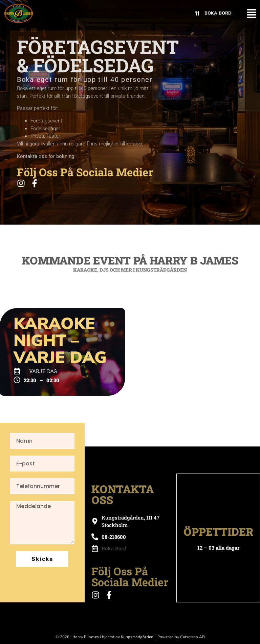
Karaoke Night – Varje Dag (60, 341)
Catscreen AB (192, 637)
